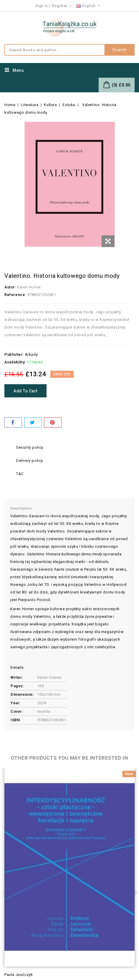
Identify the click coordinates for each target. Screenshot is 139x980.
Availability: (15, 362)
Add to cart (25, 391)
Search (120, 50)
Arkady (31, 354)
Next (133, 893)
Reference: (15, 295)
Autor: (10, 287)
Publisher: (14, 354)
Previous (6, 893)
